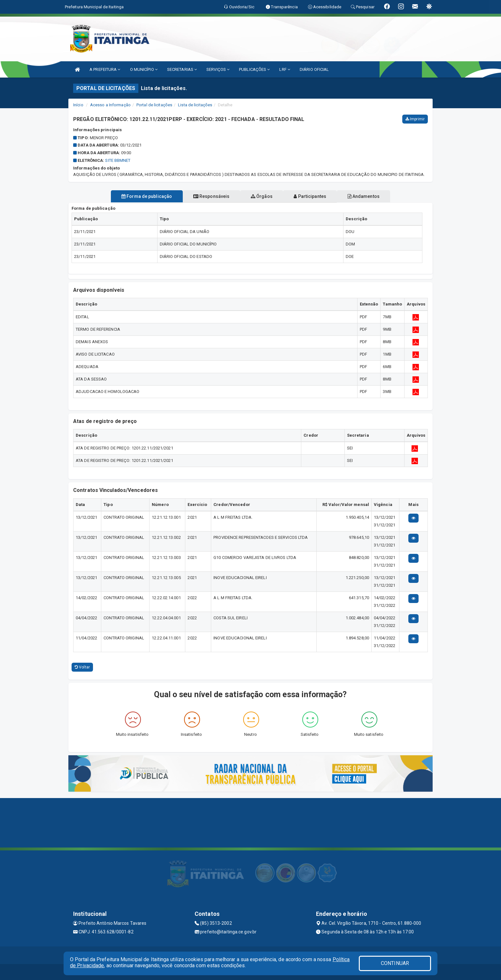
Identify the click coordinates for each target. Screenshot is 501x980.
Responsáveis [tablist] (206, 196)
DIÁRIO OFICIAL (314, 69)
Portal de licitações (154, 105)
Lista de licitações (195, 105)
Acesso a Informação (110, 105)
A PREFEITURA (105, 69)
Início (78, 105)
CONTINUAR (395, 963)
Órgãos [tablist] (262, 196)
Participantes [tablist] (316, 196)
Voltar (82, 667)
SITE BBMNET (118, 160)
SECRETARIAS (182, 69)
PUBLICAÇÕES (254, 69)
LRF (285, 69)
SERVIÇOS (218, 69)
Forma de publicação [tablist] (135, 196)
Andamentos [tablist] (374, 196)
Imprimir (415, 119)
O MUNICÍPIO (144, 69)
